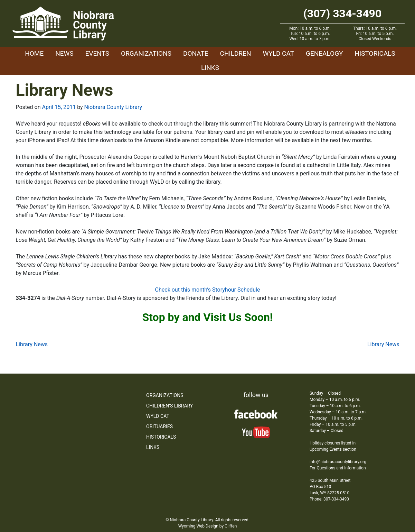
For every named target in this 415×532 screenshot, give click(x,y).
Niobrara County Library (113, 107)
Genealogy (324, 53)
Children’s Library (169, 406)
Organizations (146, 53)
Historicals (375, 53)
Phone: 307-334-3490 (329, 499)
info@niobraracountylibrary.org (338, 462)
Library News (32, 344)
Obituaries (159, 426)
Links (210, 68)
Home (34, 53)
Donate (196, 53)
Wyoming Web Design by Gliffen (208, 526)
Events (97, 53)
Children (236, 53)
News (64, 53)
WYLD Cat (278, 53)
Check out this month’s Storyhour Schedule (208, 290)
